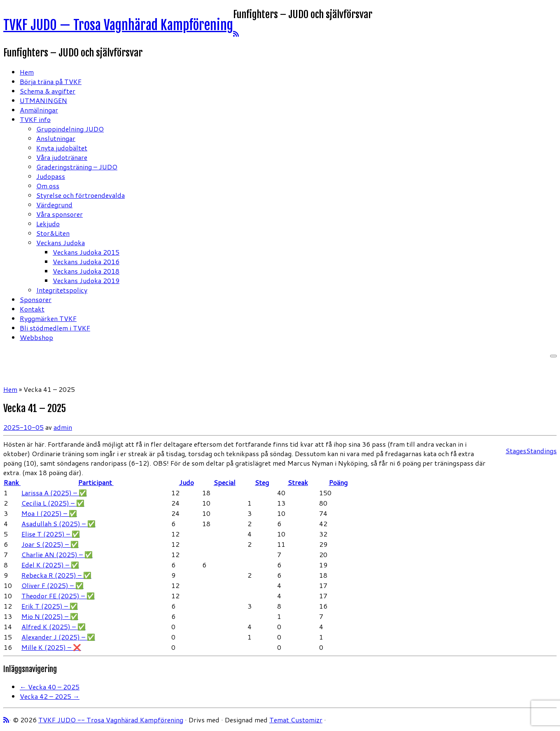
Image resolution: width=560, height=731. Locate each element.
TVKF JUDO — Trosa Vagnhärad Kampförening (118, 25)
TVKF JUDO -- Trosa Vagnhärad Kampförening (111, 720)
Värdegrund (54, 205)
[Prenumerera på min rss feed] (236, 34)
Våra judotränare (62, 157)
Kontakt (32, 309)
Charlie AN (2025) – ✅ (57, 554)
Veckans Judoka (61, 242)
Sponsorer (36, 299)
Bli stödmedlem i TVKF (55, 328)
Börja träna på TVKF (51, 81)
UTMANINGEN (43, 100)
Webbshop (36, 337)
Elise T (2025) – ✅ (51, 534)
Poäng (338, 482)
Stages (516, 451)
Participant (96, 482)
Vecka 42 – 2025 (50, 696)
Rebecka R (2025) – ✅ (56, 575)
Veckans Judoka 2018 (86, 271)
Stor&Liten (53, 233)
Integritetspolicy (62, 290)
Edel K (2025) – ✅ (50, 565)
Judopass (51, 176)
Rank (12, 482)
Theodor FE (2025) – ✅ (58, 596)
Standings (541, 451)
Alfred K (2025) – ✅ (54, 627)
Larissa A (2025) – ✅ (54, 493)
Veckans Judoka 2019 (86, 280)
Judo (187, 482)
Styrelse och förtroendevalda (80, 195)
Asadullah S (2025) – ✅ (58, 524)
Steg (262, 482)
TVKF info (35, 119)
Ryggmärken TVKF (48, 318)
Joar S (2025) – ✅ (50, 544)
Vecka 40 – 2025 (50, 687)
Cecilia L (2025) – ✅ (53, 503)
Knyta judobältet (62, 148)
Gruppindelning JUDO (70, 129)
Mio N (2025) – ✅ (50, 616)
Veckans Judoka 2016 (86, 261)
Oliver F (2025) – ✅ (52, 585)
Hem (27, 72)
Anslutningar (56, 138)
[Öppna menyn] (553, 356)
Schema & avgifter (48, 91)
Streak (298, 482)
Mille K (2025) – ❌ (51, 647)
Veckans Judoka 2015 (86, 252)
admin (63, 427)
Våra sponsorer (59, 214)
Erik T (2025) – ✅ (50, 606)
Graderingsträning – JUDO (77, 167)
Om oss (48, 186)
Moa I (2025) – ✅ (49, 513)
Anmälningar (39, 110)
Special (225, 482)
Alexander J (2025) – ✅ (58, 637)
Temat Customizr (296, 720)
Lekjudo (48, 224)
